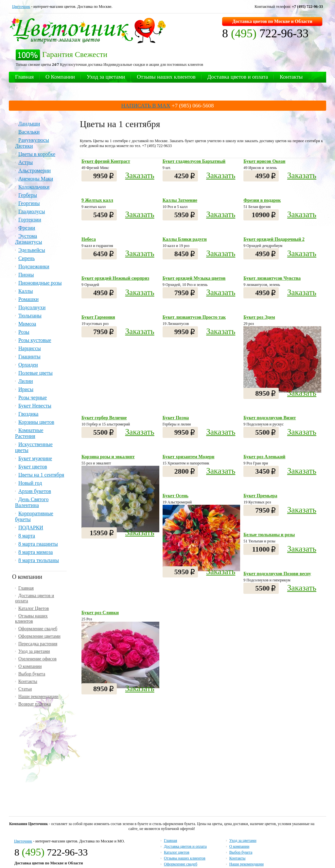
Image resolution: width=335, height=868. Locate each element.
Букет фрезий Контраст (106, 161)
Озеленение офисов (37, 659)
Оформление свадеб (38, 629)
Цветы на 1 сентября (41, 475)
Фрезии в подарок (262, 200)
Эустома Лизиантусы (29, 239)
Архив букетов (35, 491)
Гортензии (30, 220)
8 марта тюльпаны (39, 560)
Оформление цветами (39, 636)
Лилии (26, 381)
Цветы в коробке (37, 154)
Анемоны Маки (36, 179)
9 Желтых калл (97, 200)
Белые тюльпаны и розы (269, 535)
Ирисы (26, 389)
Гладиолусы (32, 211)
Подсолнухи (32, 307)
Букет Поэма (176, 418)
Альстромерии (35, 170)
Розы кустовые (35, 340)
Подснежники (34, 266)
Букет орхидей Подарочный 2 (274, 239)
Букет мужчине (35, 458)
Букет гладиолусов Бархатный (194, 161)
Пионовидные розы (40, 283)
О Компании (60, 77)
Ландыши (29, 124)
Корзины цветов (36, 422)
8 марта (27, 536)
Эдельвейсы (32, 250)
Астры (26, 162)
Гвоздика (28, 414)
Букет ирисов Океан (264, 161)
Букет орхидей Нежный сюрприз (115, 278)
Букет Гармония (98, 317)
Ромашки (28, 299)
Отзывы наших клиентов (166, 77)
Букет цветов (33, 467)
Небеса (89, 239)
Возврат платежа (35, 704)
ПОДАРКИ (31, 528)
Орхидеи (28, 365)
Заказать (140, 175)
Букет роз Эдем (259, 317)
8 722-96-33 (265, 33)
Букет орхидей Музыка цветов (194, 278)
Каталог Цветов (34, 608)
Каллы (26, 291)
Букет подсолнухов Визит (270, 418)
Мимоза (27, 324)
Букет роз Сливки (100, 613)
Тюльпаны (30, 316)
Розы (24, 332)
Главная (24, 77)
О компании (30, 666)
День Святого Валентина (32, 502)
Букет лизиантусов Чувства (272, 278)
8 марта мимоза (35, 552)
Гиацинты (29, 357)
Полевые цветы (35, 373)
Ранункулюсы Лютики (32, 143)
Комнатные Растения (29, 433)
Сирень (26, 258)
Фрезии (27, 228)
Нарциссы (30, 348)
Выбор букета (32, 674)
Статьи (23, 88)
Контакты (291, 77)
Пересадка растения (38, 644)
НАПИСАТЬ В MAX (146, 106)
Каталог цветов (177, 852)
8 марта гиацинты (38, 544)
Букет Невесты (35, 406)
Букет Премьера (260, 496)
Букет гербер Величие (104, 418)
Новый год (30, 483)
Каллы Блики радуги (185, 239)
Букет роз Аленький (264, 457)
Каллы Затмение (180, 200)
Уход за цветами (106, 77)
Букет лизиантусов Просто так (194, 317)
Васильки (29, 132)
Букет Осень (176, 496)
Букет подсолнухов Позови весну (277, 574)
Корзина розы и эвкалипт (108, 457)
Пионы (26, 275)
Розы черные (33, 397)
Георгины (29, 203)
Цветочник (21, 7)
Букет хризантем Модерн (189, 457)
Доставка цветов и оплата (238, 77)
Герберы (28, 195)
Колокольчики (34, 187)
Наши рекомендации (38, 697)
